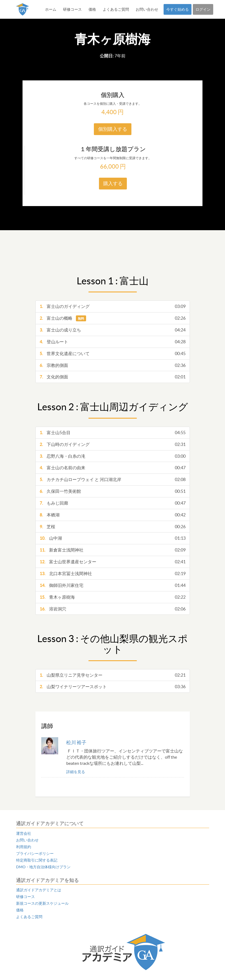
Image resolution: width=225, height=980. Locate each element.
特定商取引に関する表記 (37, 860)
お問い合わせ (147, 9)
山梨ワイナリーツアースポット (113, 687)
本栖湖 (113, 515)
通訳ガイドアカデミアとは (39, 890)
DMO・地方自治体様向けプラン (43, 867)
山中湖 (113, 538)
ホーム (51, 9)
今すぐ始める (178, 9)
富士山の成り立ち (113, 330)
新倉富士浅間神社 (113, 550)
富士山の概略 (113, 318)
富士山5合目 (113, 433)
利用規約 (24, 847)
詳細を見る (76, 772)
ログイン (203, 9)
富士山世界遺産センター (113, 562)
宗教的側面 (113, 365)
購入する (113, 183)
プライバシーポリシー (35, 854)
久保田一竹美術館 (113, 491)
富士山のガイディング (113, 306)
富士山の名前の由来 (113, 468)
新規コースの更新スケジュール (42, 903)
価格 (92, 9)
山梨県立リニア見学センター (113, 675)
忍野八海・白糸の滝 (113, 456)
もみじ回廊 (113, 503)
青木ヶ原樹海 (113, 597)
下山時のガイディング (113, 444)
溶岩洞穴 (113, 609)
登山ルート (113, 342)
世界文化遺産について (113, 354)
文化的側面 (113, 377)
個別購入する (113, 129)
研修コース (72, 9)
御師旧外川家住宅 (113, 585)
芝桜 (113, 527)
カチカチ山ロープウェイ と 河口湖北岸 (113, 480)
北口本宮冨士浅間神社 (113, 574)
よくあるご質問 (116, 9)
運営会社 (24, 833)
